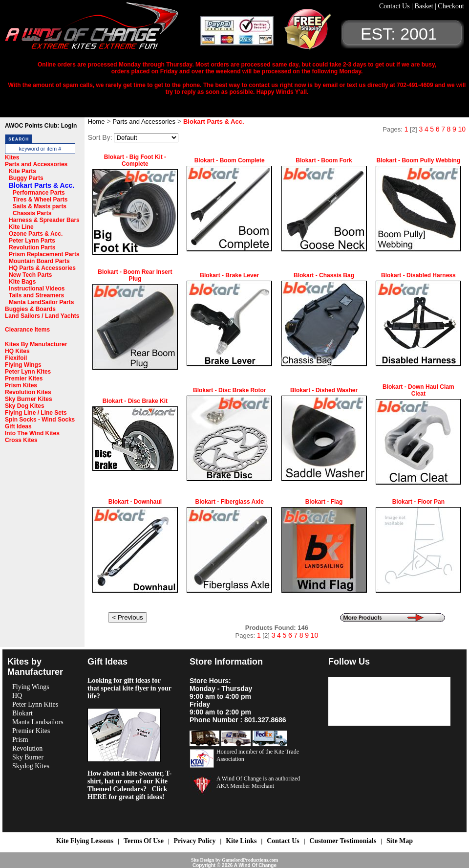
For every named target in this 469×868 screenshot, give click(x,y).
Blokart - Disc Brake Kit (135, 401)
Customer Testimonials (343, 841)
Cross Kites (21, 440)
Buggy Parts (26, 178)
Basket (425, 6)
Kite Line (21, 227)
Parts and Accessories (36, 164)
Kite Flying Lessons (85, 841)
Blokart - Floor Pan (418, 502)
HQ (17, 696)
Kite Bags (22, 282)
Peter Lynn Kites (28, 372)
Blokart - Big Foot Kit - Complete (135, 160)
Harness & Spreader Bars (44, 220)
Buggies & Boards (30, 309)
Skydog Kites (31, 766)
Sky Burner (28, 757)
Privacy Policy (195, 841)
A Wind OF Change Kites (103, 29)
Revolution (27, 748)
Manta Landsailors (38, 722)
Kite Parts (22, 171)
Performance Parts (39, 193)
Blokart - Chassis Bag (324, 275)
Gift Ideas (18, 426)
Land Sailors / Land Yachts (42, 316)
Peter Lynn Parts (32, 241)
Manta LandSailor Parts (41, 302)
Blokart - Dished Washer (324, 390)
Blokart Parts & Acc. (42, 185)
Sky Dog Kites (25, 406)
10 (462, 129)
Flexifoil (16, 358)
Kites (12, 157)
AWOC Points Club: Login (41, 126)
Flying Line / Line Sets (36, 413)
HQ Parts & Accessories (42, 268)
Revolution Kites (28, 392)
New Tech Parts (30, 275)
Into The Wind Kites (32, 433)
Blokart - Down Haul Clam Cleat (418, 390)
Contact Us (395, 6)
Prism (20, 740)
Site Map (400, 841)
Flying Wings (23, 365)
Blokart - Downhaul (135, 502)
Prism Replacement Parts (44, 254)
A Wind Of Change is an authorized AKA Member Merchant (258, 782)
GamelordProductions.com (250, 860)
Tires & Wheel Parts (40, 200)
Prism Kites (21, 385)
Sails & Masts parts (40, 206)
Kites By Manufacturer (36, 344)
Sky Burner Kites (29, 399)
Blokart (22, 713)
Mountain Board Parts (39, 261)
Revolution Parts (32, 247)
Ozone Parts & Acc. (36, 234)
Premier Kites (24, 378)
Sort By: (100, 137)
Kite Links (241, 841)
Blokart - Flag (324, 502)
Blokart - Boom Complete (230, 160)
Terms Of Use (144, 841)
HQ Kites (17, 351)
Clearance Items (27, 330)
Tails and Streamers (36, 295)
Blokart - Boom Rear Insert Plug (135, 275)
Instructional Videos (37, 289)
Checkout (451, 6)
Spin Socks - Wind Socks (40, 420)
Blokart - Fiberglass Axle (230, 502)
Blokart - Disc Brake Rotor (229, 390)
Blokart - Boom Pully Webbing (418, 160)
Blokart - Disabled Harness (418, 275)
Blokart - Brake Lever (229, 275)
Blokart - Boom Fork (324, 160)
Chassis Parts (32, 213)
